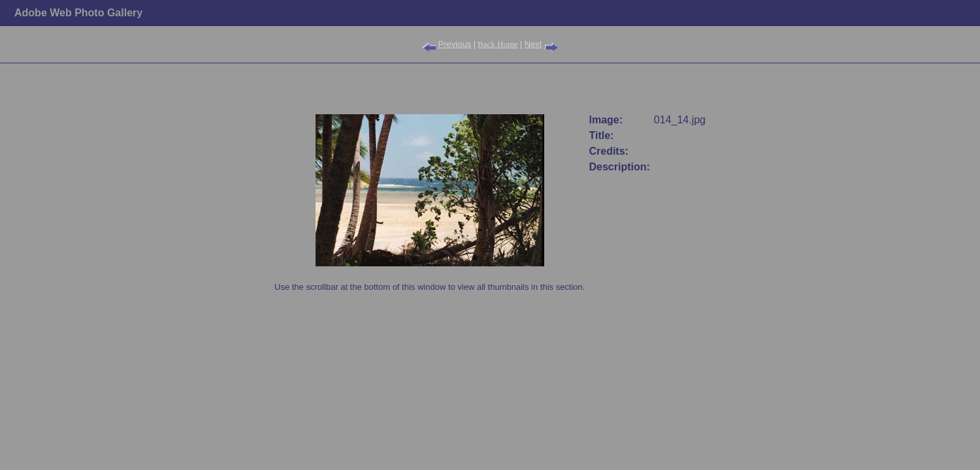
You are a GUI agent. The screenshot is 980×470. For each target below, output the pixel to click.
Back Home (498, 44)
